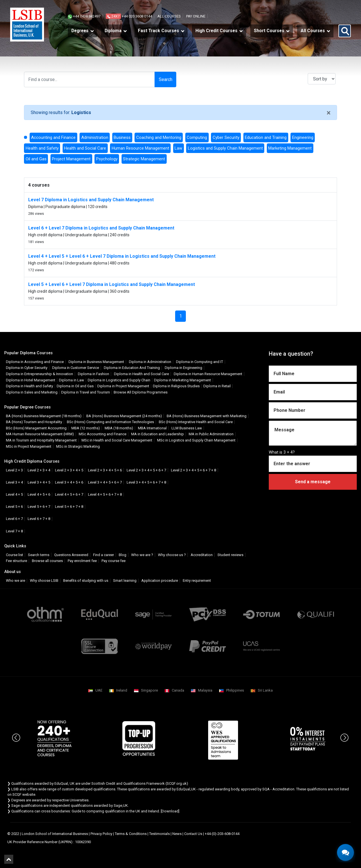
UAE (99, 690)
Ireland (122, 690)
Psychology (107, 159)
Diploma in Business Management (96, 362)
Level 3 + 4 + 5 (39, 482)
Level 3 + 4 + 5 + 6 (69, 482)
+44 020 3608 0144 (129, 16)
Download (170, 811)
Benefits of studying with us (86, 581)
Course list (15, 555)
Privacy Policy (101, 834)
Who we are (16, 581)
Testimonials (159, 834)
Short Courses (269, 31)
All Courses (313, 31)
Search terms (39, 555)
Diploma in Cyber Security (27, 368)
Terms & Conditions (131, 834)
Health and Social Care (85, 148)
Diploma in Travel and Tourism (86, 392)
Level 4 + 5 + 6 (39, 494)
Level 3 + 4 (14, 482)
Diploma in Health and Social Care (141, 374)
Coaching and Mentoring (159, 137)
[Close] (329, 113)
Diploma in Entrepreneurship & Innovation (39, 374)
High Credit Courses (216, 31)
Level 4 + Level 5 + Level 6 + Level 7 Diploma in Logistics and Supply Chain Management (122, 256)
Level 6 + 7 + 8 (39, 519)
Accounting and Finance (53, 137)
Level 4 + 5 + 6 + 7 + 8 (105, 494)
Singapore (149, 690)
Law (178, 148)
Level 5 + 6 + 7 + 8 (69, 507)
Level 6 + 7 (14, 519)
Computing (197, 137)
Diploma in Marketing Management (182, 380)
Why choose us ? (172, 555)
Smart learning (125, 581)
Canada (178, 690)
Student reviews (230, 555)
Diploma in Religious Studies (176, 386)
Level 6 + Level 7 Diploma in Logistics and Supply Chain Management (101, 228)
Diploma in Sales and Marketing (32, 392)
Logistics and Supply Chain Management (225, 148)
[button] (345, 31)
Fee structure (16, 561)
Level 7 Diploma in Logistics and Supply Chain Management (91, 200)
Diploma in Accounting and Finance (35, 362)
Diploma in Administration (150, 362)
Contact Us (193, 834)
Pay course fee (114, 561)
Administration (95, 137)
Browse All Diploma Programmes (141, 392)
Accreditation (202, 555)
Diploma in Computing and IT (200, 362)
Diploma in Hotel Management (31, 380)
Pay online (196, 16)
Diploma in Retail (217, 386)
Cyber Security (226, 137)
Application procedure (160, 581)
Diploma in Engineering (183, 368)
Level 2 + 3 (14, 470)
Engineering (303, 137)
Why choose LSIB (44, 581)
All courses (169, 16)
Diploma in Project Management (123, 386)
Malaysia (205, 690)
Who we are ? (142, 555)
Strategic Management (144, 159)
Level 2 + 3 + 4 (39, 470)
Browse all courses (47, 561)
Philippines (235, 690)
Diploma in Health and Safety (29, 386)
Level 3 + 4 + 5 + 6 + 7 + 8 (146, 482)
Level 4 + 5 (14, 494)
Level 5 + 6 (14, 507)
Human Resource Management (140, 148)
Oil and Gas (36, 159)
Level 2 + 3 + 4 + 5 (69, 470)
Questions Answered (71, 555)
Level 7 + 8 (14, 531)
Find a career (104, 555)
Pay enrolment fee (82, 561)
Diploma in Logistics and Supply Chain (119, 380)
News (177, 834)
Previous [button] (16, 732)
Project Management (71, 159)
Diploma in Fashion (93, 374)
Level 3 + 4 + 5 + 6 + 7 (105, 482)
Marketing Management (290, 148)
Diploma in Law (71, 380)
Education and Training (266, 137)
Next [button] (345, 732)
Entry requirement (197, 581)
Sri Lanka (265, 690)
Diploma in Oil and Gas (75, 386)
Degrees (80, 31)
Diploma (113, 31)
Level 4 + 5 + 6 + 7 (69, 494)
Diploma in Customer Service (76, 368)
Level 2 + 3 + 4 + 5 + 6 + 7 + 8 (193, 470)
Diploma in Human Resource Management (208, 374)
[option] (55, 739)
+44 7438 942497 (84, 16)
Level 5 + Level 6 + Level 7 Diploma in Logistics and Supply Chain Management (112, 284)
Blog (123, 555)
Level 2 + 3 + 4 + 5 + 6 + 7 (146, 470)
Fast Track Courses (159, 31)
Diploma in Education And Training (132, 368)
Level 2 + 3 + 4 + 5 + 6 (105, 470)
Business (122, 137)
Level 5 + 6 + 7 (39, 507)
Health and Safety (42, 148)
